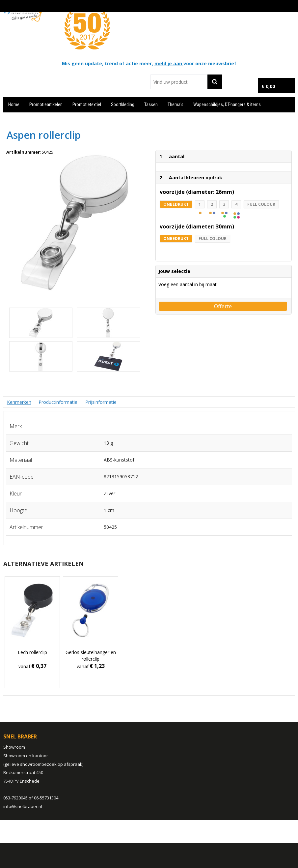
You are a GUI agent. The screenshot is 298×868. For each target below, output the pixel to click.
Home (14, 105)
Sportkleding (123, 105)
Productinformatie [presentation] (58, 402)
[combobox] (179, 82)
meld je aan (169, 63)
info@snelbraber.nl (23, 806)
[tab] (19, 402)
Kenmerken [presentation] (19, 402)
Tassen (151, 105)
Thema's (176, 105)
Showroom (14, 747)
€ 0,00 (268, 86)
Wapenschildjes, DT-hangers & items (227, 105)
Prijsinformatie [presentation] (101, 402)
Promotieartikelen (46, 105)
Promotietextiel (87, 105)
